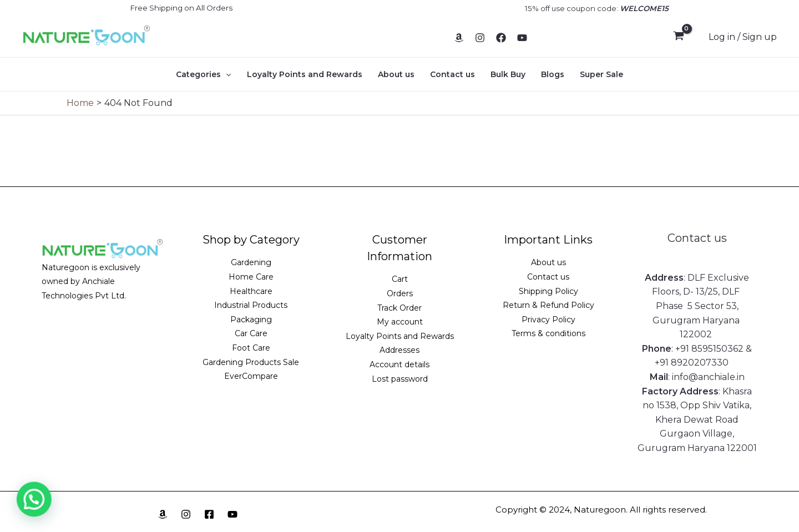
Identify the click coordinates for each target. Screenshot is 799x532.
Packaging (251, 320)
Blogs (553, 74)
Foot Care (251, 348)
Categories (203, 74)
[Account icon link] (743, 37)
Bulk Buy (508, 74)
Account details (399, 364)
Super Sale (601, 74)
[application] (226, 74)
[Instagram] (480, 38)
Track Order (399, 308)
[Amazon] (459, 38)
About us (396, 74)
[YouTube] (522, 38)
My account (400, 322)
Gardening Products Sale (251, 362)
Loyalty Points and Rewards (305, 74)
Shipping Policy (548, 291)
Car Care (251, 333)
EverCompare (251, 376)
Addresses (399, 350)
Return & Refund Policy (548, 305)
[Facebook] (501, 38)
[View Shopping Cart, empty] (678, 37)
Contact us (452, 74)
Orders (400, 293)
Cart (400, 279)
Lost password (400, 379)
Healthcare (251, 291)
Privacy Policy (548, 320)
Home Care (251, 277)
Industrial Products (251, 305)
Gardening (251, 262)
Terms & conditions (548, 333)
